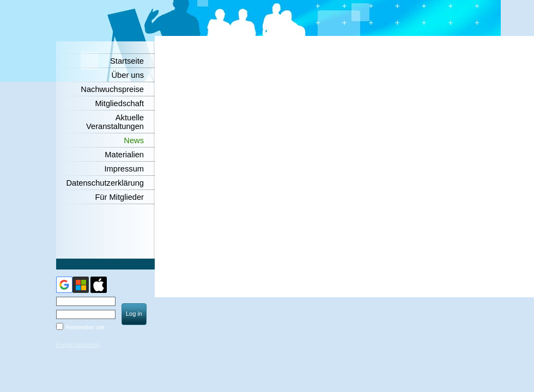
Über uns (128, 75)
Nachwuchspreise (112, 89)
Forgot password (78, 345)
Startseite (127, 61)
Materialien (124, 155)
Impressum (124, 169)
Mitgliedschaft (119, 103)
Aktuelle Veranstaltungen (115, 122)
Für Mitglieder (119, 197)
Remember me (85, 327)
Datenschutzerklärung (105, 183)
